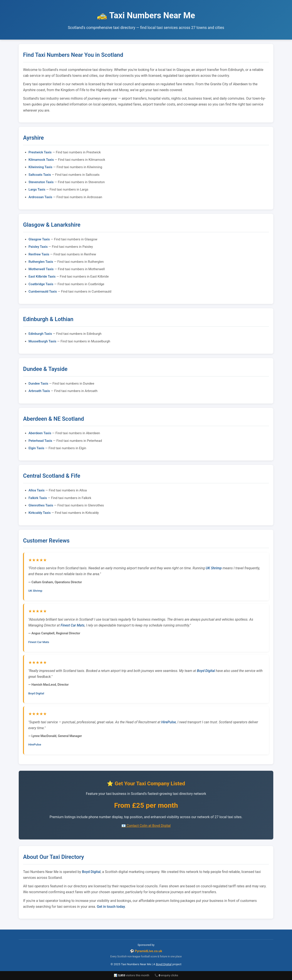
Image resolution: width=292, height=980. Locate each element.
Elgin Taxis (36, 448)
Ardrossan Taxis (40, 197)
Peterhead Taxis (40, 441)
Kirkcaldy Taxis (40, 513)
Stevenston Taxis (41, 182)
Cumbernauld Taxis (43, 291)
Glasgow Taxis (39, 239)
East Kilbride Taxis (42, 276)
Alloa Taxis (37, 490)
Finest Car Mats (73, 625)
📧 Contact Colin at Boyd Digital (146, 826)
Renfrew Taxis (39, 254)
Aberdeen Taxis (40, 433)
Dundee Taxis (38, 384)
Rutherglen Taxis (41, 262)
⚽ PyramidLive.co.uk (146, 951)
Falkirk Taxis (38, 498)
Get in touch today (111, 907)
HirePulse (169, 722)
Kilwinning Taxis (40, 167)
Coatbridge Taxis (41, 284)
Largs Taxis (37, 189)
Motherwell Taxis (41, 269)
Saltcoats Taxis (40, 175)
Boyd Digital (206, 671)
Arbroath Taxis (39, 391)
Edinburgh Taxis (40, 334)
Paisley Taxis (38, 247)
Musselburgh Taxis (42, 341)
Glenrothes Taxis (41, 505)
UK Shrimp (214, 568)
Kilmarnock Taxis (41, 160)
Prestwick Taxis (40, 152)
